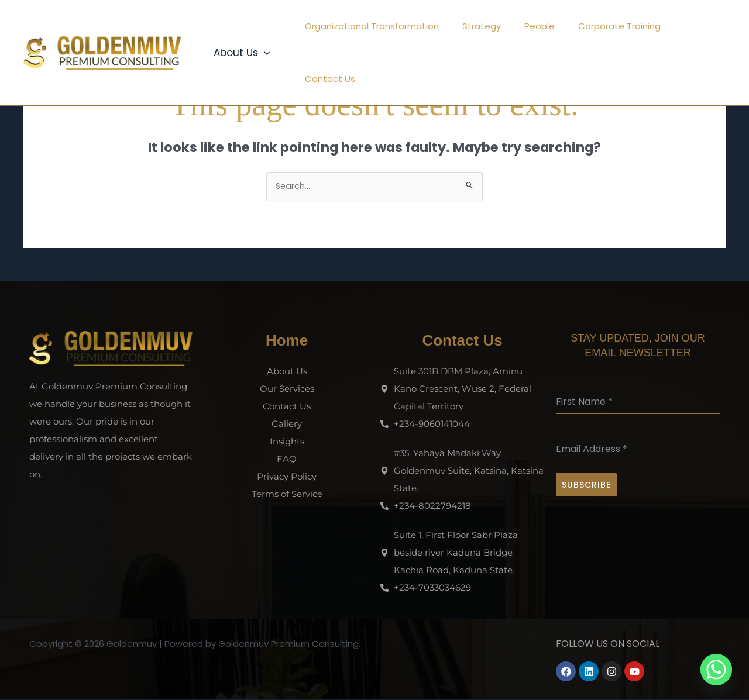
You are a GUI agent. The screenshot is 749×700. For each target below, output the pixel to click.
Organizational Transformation (378, 26)
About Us (240, 26)
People (534, 26)
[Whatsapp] (716, 670)
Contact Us (692, 26)
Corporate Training (608, 26)
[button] (262, 26)
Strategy (482, 26)
